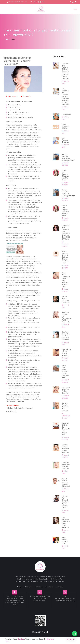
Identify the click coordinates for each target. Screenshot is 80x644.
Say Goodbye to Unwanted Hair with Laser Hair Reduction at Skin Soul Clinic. (66, 96)
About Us (28, 587)
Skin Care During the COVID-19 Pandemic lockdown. (66, 336)
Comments (26, 96)
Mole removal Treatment (66, 140)
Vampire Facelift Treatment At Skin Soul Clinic (66, 407)
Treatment (38, 587)
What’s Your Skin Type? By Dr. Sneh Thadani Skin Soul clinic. (65, 257)
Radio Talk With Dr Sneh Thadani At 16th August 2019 (66, 429)
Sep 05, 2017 (12, 96)
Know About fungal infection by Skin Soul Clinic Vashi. (66, 371)
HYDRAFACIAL (67, 114)
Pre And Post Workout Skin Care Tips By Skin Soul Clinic (65, 502)
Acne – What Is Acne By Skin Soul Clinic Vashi (66, 482)
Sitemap (60, 587)
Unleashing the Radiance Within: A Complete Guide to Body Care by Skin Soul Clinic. (66, 71)
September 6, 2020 (66, 416)
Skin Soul (21, 639)
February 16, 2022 (65, 244)
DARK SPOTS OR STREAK (66, 126)
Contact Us (49, 587)
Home (7, 39)
